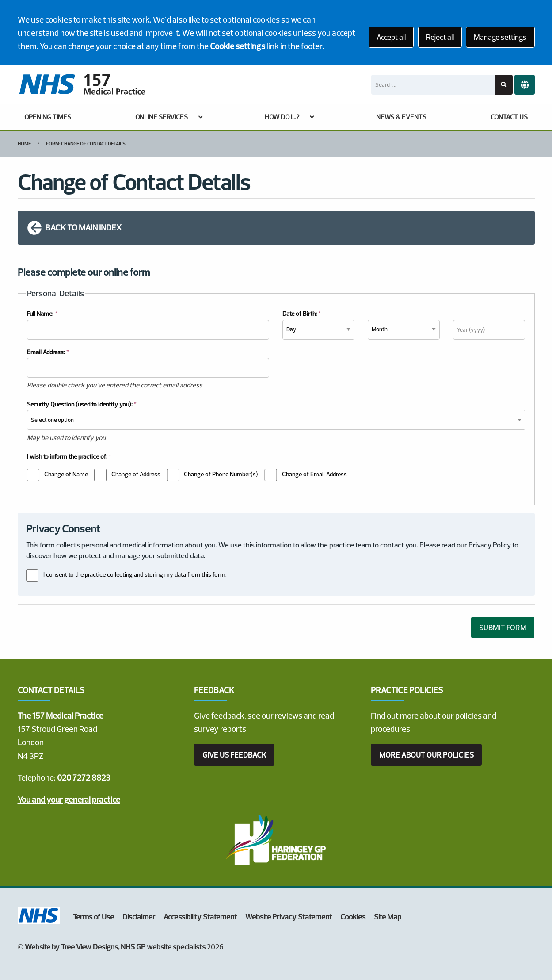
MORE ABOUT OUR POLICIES (426, 755)
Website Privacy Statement (289, 917)
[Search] (433, 85)
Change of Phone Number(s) (221, 474)
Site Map (388, 917)
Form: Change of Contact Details (86, 144)
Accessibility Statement (200, 917)
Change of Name (66, 474)
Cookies (353, 917)
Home (24, 144)
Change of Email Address (314, 474)
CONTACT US (509, 117)
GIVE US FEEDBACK (234, 755)
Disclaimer (139, 917)
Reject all (440, 37)
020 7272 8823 (84, 777)
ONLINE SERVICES (162, 117)
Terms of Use (93, 917)
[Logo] (82, 85)
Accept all (391, 37)
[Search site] (504, 85)
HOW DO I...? (282, 117)
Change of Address (136, 474)
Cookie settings (238, 46)
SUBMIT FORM (503, 627)
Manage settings (500, 37)
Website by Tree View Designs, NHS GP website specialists (115, 947)
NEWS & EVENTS (401, 117)
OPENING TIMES (48, 117)
